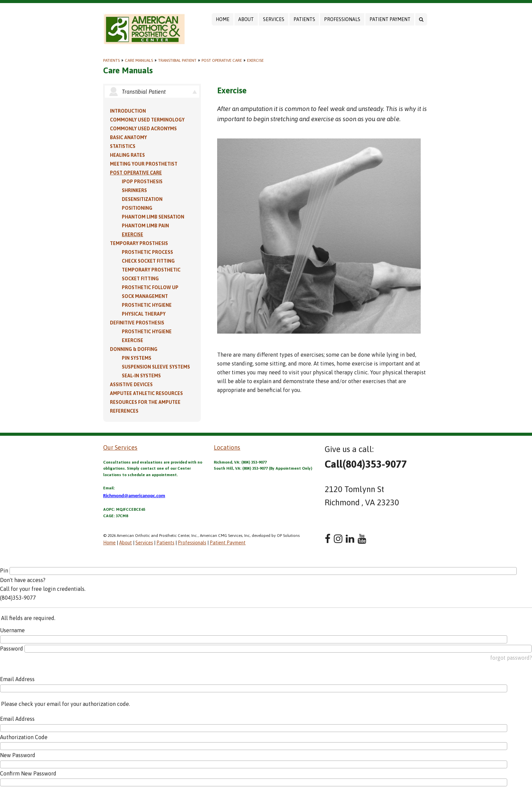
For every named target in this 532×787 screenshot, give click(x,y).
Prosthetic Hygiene (147, 305)
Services (274, 19)
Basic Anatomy (128, 137)
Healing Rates (127, 155)
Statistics (123, 146)
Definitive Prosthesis (137, 323)
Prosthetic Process (147, 252)
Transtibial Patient (177, 60)
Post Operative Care (222, 60)
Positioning (137, 208)
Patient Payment (390, 19)
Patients (304, 19)
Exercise (255, 60)
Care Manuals (139, 60)
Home (223, 19)
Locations (227, 447)
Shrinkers (134, 190)
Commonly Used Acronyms (143, 129)
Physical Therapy (144, 314)
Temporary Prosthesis (139, 243)
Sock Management (145, 296)
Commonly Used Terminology (147, 120)
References (124, 411)
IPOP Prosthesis (142, 182)
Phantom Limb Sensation (153, 217)
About (246, 19)
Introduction (128, 111)
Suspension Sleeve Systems (156, 367)
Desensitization (142, 199)
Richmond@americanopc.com (134, 495)
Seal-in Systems (141, 376)
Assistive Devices (131, 385)
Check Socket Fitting (148, 261)
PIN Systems (137, 358)
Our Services (120, 447)
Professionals (342, 19)
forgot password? (511, 658)
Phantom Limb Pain (145, 226)
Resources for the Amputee (145, 402)
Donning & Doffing (134, 349)
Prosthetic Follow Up (150, 287)
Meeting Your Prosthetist (144, 164)
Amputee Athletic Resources (146, 393)
